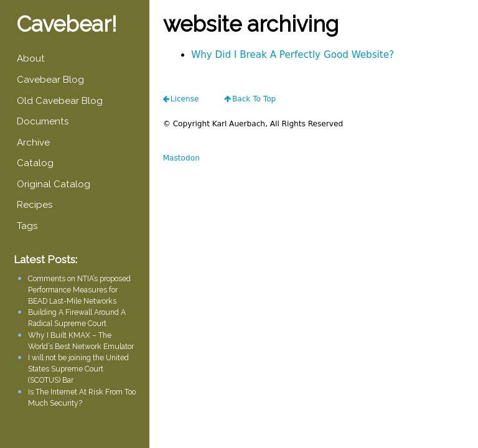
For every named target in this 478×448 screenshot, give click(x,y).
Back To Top (254, 99)
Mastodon (181, 158)
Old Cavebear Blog (60, 101)
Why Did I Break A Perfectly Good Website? (293, 55)
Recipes (35, 205)
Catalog (35, 163)
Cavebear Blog (50, 80)
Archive (33, 142)
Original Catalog (54, 184)
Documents (43, 121)
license (185, 99)
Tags (27, 226)
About (31, 58)
